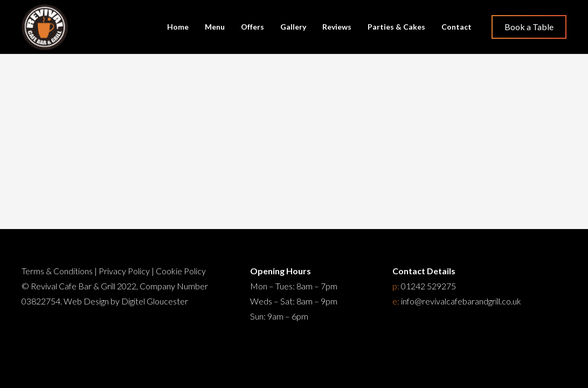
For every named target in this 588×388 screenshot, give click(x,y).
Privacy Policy (124, 271)
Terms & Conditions (57, 271)
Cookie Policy (181, 271)
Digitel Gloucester (155, 301)
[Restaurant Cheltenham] (45, 27)
